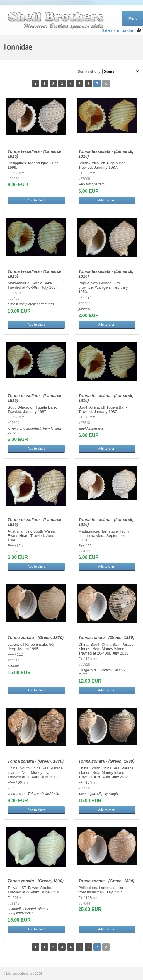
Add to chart (36, 200)
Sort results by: (90, 72)
